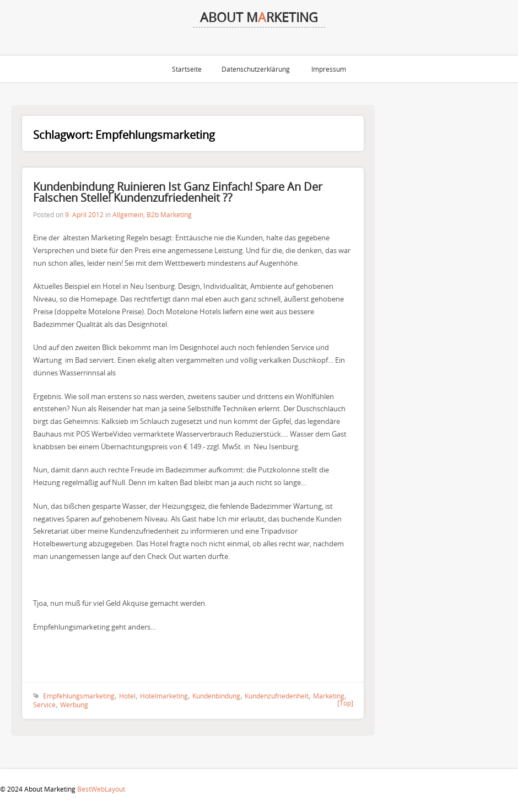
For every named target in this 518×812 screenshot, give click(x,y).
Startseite (187, 69)
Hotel (127, 696)
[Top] (345, 703)
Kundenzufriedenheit (277, 696)
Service (44, 705)
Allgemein (128, 214)
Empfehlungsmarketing (79, 696)
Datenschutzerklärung (256, 69)
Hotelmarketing (164, 696)
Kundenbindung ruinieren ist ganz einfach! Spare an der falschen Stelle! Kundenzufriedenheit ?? (178, 192)
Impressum (329, 69)
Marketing (329, 696)
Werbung (74, 705)
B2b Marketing (169, 214)
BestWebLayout (101, 789)
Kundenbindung (216, 696)
